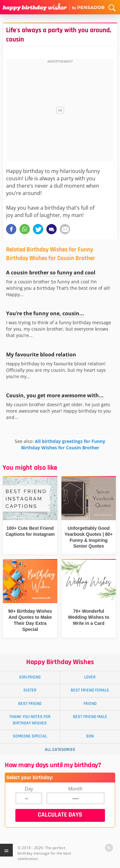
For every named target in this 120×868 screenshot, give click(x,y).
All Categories (60, 750)
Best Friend (30, 704)
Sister (30, 690)
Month (75, 789)
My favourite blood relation (41, 355)
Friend (90, 704)
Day (29, 789)
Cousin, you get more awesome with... (55, 395)
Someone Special (30, 736)
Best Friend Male (90, 717)
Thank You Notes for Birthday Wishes (30, 720)
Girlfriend (30, 677)
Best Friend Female (90, 690)
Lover (90, 677)
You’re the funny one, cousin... (45, 313)
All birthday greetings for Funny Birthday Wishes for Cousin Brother (63, 444)
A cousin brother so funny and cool (51, 273)
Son (90, 736)
